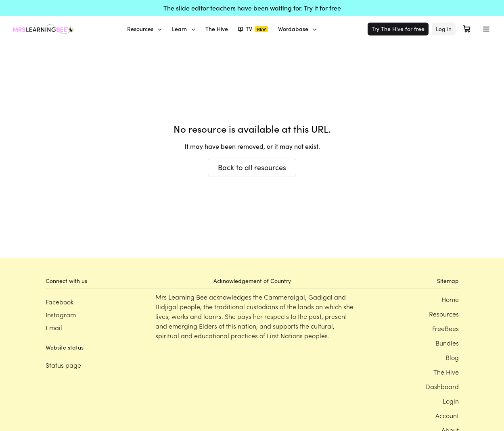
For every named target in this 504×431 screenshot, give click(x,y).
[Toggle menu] (486, 29)
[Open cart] (467, 29)
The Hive (217, 29)
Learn (184, 29)
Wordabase (298, 29)
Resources (145, 29)
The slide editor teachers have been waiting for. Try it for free (252, 8)
